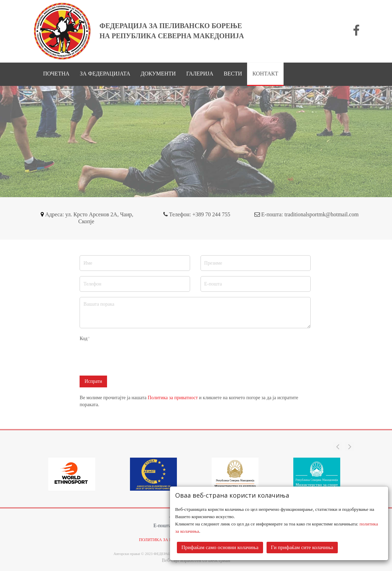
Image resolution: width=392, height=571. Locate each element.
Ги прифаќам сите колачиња (302, 547)
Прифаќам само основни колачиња (220, 547)
